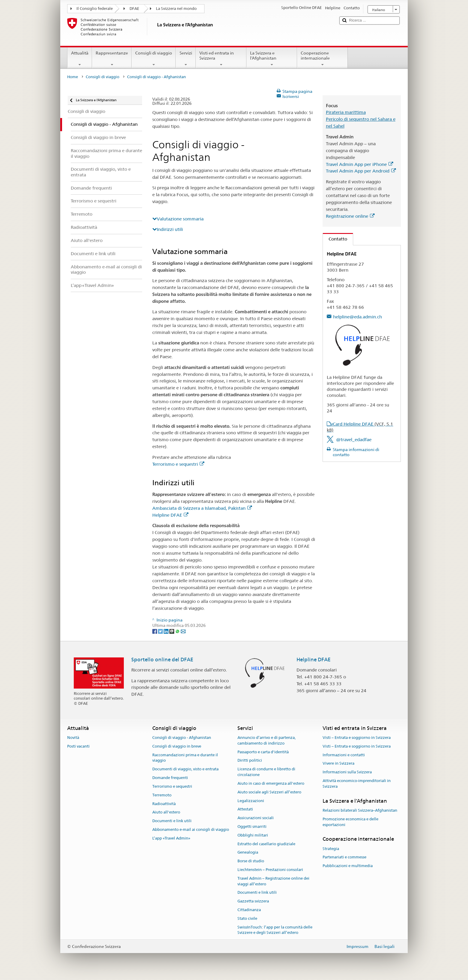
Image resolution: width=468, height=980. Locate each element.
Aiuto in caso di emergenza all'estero (271, 783)
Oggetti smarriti (252, 827)
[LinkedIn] (167, 631)
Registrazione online (350, 216)
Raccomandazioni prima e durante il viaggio (185, 758)
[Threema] (172, 631)
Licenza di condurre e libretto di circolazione (266, 772)
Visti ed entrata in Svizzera (221, 59)
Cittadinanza (249, 910)
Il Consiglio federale (95, 9)
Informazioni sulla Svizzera (347, 772)
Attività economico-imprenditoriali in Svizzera (357, 784)
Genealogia (248, 853)
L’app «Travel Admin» (171, 838)
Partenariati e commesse (344, 857)
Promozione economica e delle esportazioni (350, 822)
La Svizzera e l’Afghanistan (272, 59)
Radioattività (164, 804)
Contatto (335, 239)
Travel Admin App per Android (361, 171)
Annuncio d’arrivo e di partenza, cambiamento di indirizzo (267, 740)
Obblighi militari (253, 835)
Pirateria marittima (346, 112)
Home (73, 77)
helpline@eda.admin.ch (358, 317)
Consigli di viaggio (154, 59)
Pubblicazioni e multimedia (348, 866)
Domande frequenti (170, 778)
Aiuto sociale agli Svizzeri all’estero (269, 792)
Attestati (245, 809)
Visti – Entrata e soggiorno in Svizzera (357, 738)
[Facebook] (155, 631)
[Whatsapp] (178, 631)
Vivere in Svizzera (338, 764)
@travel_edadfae (354, 440)
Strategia (331, 849)
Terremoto (162, 795)
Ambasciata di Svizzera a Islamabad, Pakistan (202, 508)
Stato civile (247, 918)
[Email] (183, 631)
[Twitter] (161, 631)
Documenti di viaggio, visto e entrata (185, 769)
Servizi (186, 59)
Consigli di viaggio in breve (177, 746)
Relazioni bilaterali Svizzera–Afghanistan (360, 810)
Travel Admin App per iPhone (359, 164)
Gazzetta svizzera (253, 901)
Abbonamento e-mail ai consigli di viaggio (191, 829)
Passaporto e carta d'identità (263, 752)
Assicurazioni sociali (256, 818)
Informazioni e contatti (344, 755)
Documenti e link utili (172, 821)
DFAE (134, 9)
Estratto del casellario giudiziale (266, 844)
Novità (73, 738)
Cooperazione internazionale (322, 59)
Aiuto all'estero (166, 812)
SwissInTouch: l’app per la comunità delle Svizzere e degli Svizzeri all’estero (275, 930)
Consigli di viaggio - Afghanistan (182, 738)
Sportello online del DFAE (162, 660)
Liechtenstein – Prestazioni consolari (270, 870)
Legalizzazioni (251, 801)
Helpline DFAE (170, 515)
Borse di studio (251, 861)
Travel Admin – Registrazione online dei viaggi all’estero (273, 881)
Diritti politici (250, 761)
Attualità (80, 59)
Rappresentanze (112, 59)
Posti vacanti (78, 746)
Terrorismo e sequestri (178, 464)
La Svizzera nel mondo (176, 9)
